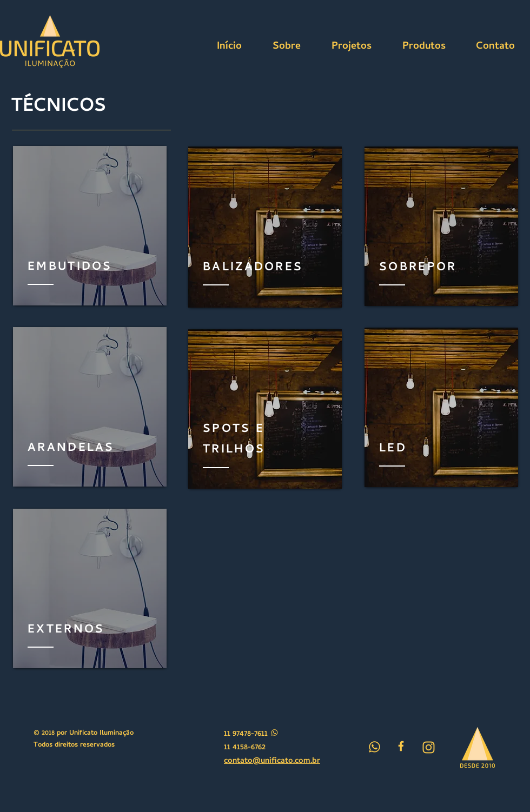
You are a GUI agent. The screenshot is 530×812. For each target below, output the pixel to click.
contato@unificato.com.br (272, 761)
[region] (90, 226)
